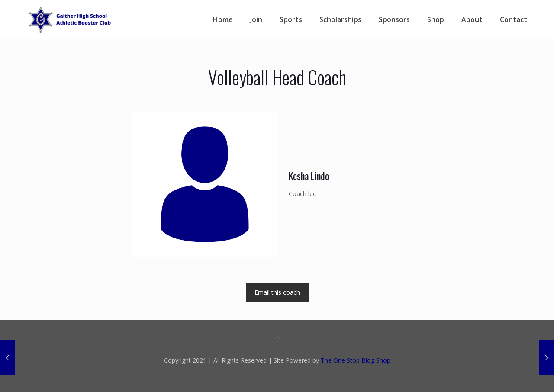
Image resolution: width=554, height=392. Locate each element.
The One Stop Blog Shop (356, 360)
